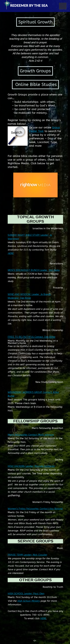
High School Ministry (29, 601)
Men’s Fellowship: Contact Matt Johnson (31, 435)
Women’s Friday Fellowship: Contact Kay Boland (35, 509)
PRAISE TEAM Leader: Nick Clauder (27, 555)
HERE (11, 253)
